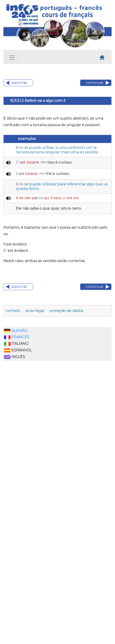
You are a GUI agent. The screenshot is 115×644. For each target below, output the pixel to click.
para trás (19, 83)
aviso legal (35, 311)
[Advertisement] (25, 435)
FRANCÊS (20, 337)
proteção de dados (66, 311)
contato (13, 311)
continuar (95, 83)
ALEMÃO (19, 331)
